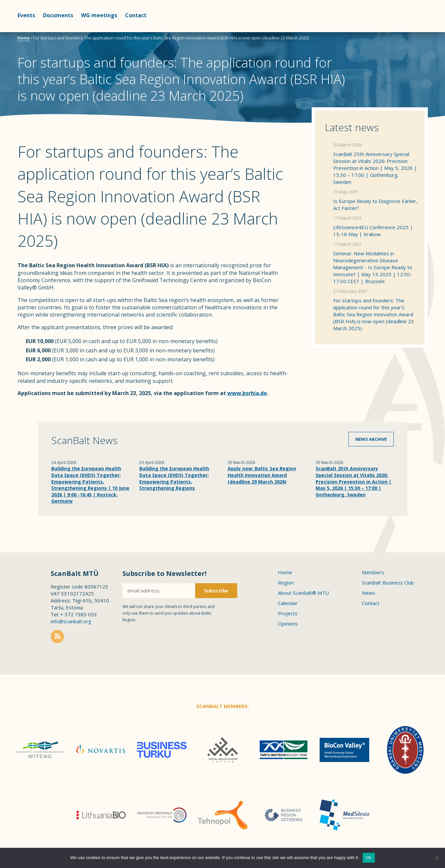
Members (373, 572)
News (369, 593)
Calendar (288, 603)
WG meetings (99, 15)
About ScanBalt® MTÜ (303, 593)
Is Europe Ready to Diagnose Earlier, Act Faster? (375, 204)
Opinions (288, 624)
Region (286, 583)
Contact (136, 15)
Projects (288, 613)
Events (26, 15)
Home (24, 38)
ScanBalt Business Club (388, 583)
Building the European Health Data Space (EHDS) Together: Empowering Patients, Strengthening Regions (174, 478)
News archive (371, 439)
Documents (58, 15)
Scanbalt (411, 32)
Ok (369, 858)
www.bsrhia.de (247, 393)
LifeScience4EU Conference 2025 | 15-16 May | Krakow (373, 231)
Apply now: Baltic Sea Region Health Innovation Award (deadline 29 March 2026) (262, 475)
